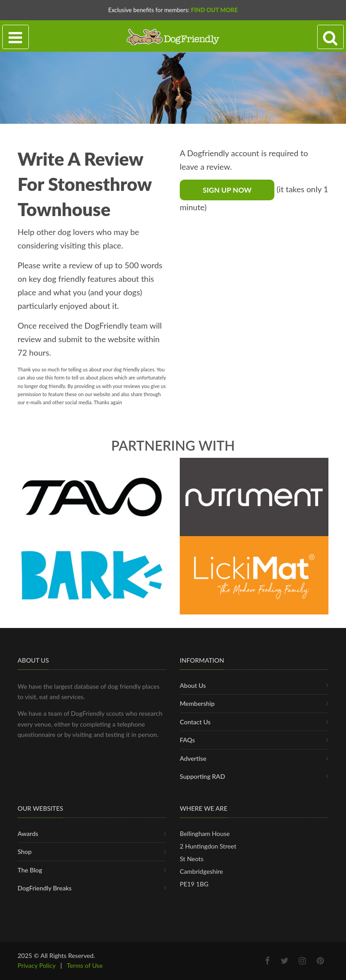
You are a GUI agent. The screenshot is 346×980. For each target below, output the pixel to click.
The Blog (30, 870)
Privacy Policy (36, 965)
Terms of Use (85, 965)
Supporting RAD (203, 776)
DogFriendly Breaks (45, 888)
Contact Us (195, 722)
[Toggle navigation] (16, 37)
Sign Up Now (227, 190)
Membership (197, 703)
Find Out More (214, 10)
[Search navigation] (330, 37)
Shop (25, 851)
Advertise (193, 758)
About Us (193, 685)
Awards (28, 833)
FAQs (187, 740)
